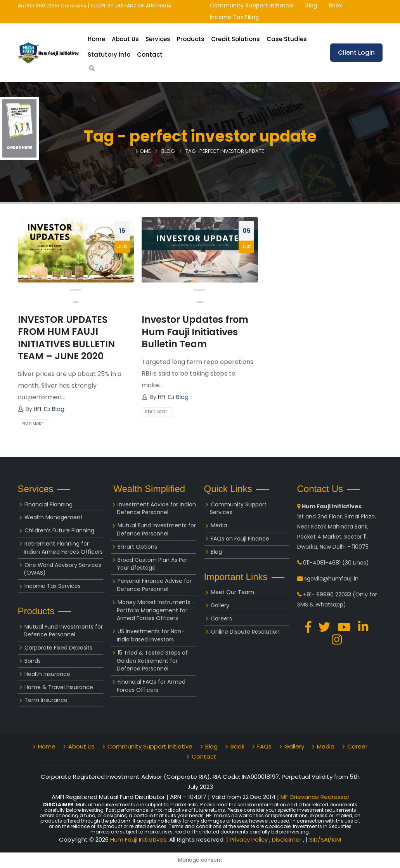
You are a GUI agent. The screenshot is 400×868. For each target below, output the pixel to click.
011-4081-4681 (322, 563)
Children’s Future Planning (59, 530)
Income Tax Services (53, 586)
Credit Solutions (235, 39)
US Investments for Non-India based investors (151, 635)
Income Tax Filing (235, 17)
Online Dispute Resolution (245, 632)
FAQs (264, 746)
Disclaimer (287, 839)
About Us (125, 39)
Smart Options (137, 547)
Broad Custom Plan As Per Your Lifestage (152, 564)
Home (96, 39)
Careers (221, 619)
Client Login (356, 53)
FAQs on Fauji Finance (240, 539)
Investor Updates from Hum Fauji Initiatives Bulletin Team (195, 332)
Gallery (220, 605)
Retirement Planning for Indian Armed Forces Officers (63, 548)
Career (357, 746)
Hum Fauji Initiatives (138, 839)
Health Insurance (47, 674)
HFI (37, 409)
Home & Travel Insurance (59, 687)
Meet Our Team (232, 592)
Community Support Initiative (252, 5)
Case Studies (287, 39)
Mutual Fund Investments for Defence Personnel (63, 631)
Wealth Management (54, 517)
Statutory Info (109, 55)
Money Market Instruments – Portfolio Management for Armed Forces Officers (156, 610)
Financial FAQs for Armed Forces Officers (151, 686)
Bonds (33, 661)
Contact (150, 55)
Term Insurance (46, 700)
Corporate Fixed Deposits (58, 648)
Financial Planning (48, 504)
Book (336, 5)
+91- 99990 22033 (327, 594)
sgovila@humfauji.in (331, 579)
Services (158, 39)
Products (191, 39)
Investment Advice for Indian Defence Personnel (156, 508)
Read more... (34, 424)
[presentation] (73, 290)
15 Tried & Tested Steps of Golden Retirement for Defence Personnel (152, 661)
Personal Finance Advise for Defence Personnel (154, 585)
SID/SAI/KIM (325, 839)
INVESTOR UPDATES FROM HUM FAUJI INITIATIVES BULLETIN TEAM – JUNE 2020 (66, 338)
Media (219, 525)
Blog (311, 5)
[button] (76, 302)
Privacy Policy (249, 839)
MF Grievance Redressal (315, 797)
